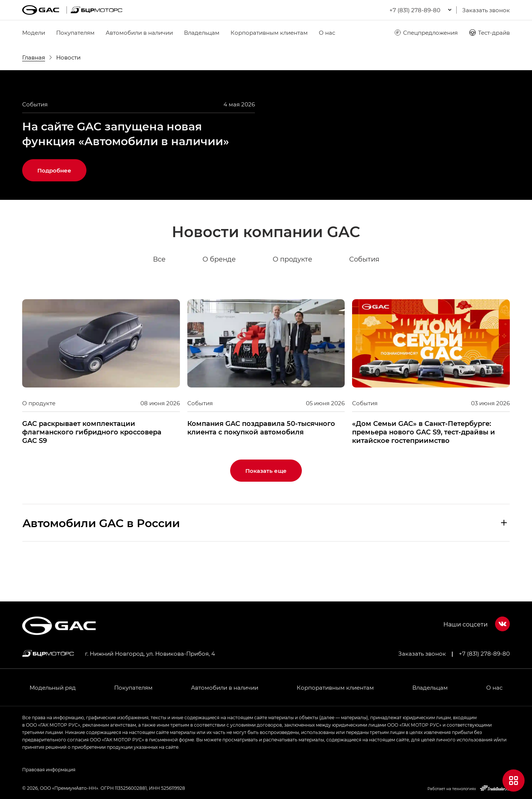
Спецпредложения (426, 33)
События (364, 297)
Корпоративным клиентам (269, 33)
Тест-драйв (489, 33)
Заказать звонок (486, 10)
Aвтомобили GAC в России (101, 560)
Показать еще (266, 508)
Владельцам (202, 33)
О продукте (292, 297)
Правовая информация (49, 769)
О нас (327, 33)
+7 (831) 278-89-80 (484, 653)
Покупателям (75, 33)
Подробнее (54, 208)
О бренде (219, 297)
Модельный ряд (53, 687)
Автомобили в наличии (139, 33)
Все (159, 297)
